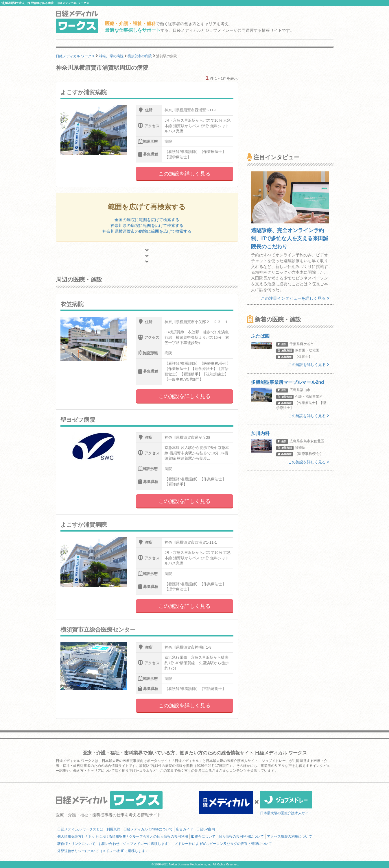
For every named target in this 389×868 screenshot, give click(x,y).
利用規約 (113, 829)
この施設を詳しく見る (185, 174)
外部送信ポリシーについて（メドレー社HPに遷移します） (103, 851)
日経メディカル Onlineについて (148, 829)
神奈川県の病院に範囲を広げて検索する (147, 225)
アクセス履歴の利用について (290, 836)
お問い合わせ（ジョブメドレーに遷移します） (135, 844)
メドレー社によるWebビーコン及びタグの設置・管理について (223, 844)
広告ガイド (185, 829)
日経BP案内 (206, 829)
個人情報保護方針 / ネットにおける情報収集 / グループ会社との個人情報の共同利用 (123, 836)
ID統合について (203, 836)
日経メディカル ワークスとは (80, 829)
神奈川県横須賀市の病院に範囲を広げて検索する (147, 231)
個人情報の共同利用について (241, 836)
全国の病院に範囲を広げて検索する (147, 220)
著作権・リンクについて (76, 844)
